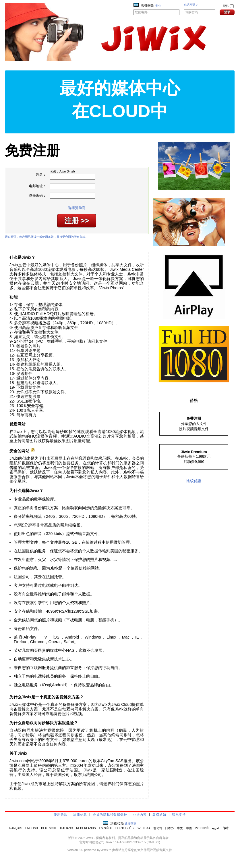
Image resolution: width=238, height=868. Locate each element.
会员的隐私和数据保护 (110, 815)
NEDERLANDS (86, 828)
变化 (158, 6)
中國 (189, 828)
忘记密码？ (191, 5)
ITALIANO (66, 828)
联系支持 (179, 815)
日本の (169, 828)
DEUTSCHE (49, 828)
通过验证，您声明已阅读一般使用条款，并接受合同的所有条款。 (47, 237)
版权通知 (159, 815)
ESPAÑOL (106, 828)
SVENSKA (143, 828)
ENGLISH (32, 828)
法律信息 (80, 815)
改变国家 (131, 824)
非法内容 (140, 815)
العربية (216, 828)
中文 (180, 828)
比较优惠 (194, 481)
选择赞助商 (77, 208)
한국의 (158, 828)
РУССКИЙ (202, 828)
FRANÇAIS (15, 828)
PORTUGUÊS (124, 828)
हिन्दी (226, 828)
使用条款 (61, 815)
